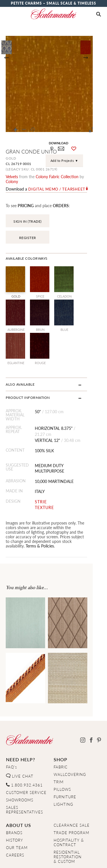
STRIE (45, 475)
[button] (99, 14)
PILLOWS (62, 758)
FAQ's (12, 736)
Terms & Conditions (76, 859)
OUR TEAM (17, 817)
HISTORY (15, 809)
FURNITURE (65, 766)
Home (11, 859)
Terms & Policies (40, 515)
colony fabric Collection (57, 176)
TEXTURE (49, 481)
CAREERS (15, 824)
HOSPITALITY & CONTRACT (69, 811)
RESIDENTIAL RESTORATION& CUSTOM (68, 826)
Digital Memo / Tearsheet (57, 184)
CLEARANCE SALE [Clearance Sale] (72, 794)
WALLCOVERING (70, 743)
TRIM (59, 751)
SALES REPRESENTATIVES (25, 779)
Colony (91, 176)
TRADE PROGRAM (71, 802)
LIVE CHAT (20, 745)
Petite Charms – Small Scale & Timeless (53, 3)
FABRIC (61, 736)
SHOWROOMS (20, 769)
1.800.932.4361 (24, 754)
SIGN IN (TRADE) (28, 216)
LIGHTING (63, 773)
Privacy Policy (37, 859)
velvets (12, 176)
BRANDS (14, 802)
